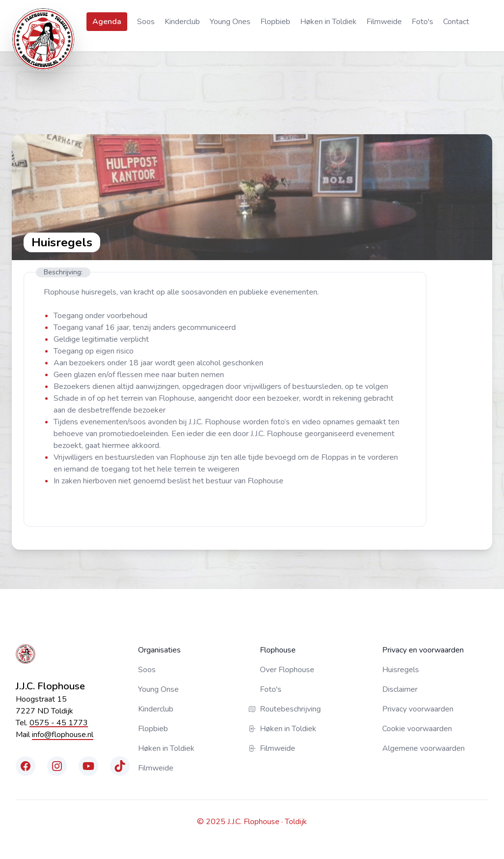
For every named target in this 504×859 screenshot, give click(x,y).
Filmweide (384, 22)
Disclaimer (400, 689)
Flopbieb (275, 22)
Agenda (107, 22)
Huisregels (401, 670)
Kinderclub (182, 22)
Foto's (422, 22)
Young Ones (230, 22)
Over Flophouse (287, 670)
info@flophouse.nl (63, 735)
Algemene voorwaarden (423, 748)
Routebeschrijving (290, 709)
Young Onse (158, 689)
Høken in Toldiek (328, 22)
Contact (456, 22)
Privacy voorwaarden (418, 709)
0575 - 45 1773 (59, 723)
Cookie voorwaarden (417, 729)
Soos (146, 22)
